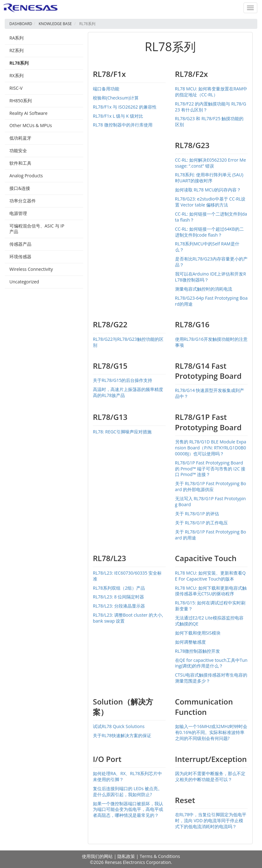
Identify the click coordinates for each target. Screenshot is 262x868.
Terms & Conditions (160, 856)
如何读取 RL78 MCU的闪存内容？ (208, 190)
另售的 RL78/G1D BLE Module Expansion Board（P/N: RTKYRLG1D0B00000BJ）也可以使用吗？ (211, 448)
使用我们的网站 (97, 856)
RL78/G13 (110, 417)
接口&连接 (20, 188)
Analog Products (26, 176)
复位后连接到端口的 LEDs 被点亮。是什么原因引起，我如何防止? (128, 791)
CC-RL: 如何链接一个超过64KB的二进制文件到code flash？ (209, 232)
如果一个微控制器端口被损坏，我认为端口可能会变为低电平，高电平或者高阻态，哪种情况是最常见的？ (128, 809)
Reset (185, 800)
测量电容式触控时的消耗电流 (204, 289)
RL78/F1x (109, 74)
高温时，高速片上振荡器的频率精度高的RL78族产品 (128, 392)
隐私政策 (126, 856)
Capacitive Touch (206, 558)
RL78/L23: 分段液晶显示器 (119, 606)
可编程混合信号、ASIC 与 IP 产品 (37, 229)
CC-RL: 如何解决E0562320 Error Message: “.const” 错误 (211, 163)
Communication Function (204, 707)
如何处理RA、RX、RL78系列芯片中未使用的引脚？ (127, 776)
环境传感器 (20, 257)
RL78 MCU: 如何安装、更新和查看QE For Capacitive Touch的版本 (210, 576)
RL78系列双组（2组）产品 (119, 588)
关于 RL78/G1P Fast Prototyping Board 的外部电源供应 (211, 486)
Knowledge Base (55, 24)
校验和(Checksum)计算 (116, 98)
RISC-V (16, 88)
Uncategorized (24, 282)
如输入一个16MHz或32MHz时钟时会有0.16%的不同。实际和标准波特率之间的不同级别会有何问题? (211, 732)
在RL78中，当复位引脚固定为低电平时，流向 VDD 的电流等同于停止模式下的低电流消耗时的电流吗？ (211, 820)
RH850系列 (21, 101)
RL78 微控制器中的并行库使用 (123, 125)
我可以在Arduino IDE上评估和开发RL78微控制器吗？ (211, 277)
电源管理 (18, 213)
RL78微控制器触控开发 (198, 651)
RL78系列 (19, 63)
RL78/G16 (192, 324)
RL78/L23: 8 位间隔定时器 (118, 597)
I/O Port (107, 759)
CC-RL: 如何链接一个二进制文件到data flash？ (211, 217)
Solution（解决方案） (123, 707)
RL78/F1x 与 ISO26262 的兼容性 (125, 107)
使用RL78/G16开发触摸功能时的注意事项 (211, 342)
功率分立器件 (23, 201)
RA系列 (17, 38)
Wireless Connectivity (31, 269)
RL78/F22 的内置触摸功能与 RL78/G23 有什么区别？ (211, 107)
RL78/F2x (192, 74)
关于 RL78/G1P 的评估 (197, 514)
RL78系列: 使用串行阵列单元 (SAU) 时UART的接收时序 (209, 178)
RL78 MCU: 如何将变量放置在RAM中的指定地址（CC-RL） (211, 92)
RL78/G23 (192, 145)
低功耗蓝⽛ (20, 138)
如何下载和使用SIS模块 (198, 633)
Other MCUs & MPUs (31, 125)
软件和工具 (20, 163)
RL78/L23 (110, 558)
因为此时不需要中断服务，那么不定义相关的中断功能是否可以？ (210, 776)
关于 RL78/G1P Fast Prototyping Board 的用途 (211, 535)
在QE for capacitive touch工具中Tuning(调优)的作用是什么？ (211, 663)
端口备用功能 (106, 89)
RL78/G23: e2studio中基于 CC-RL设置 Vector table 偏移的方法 (210, 202)
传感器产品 (20, 244)
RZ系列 (16, 50)
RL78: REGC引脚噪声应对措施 (122, 432)
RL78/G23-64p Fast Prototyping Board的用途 (211, 301)
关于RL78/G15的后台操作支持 (123, 380)
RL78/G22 (110, 324)
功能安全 (18, 150)
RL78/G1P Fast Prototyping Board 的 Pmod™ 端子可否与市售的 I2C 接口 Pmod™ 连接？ (210, 469)
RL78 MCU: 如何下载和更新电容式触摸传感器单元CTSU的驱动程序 (211, 591)
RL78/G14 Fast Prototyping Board (208, 371)
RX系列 (16, 75)
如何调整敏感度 (190, 642)
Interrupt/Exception (211, 759)
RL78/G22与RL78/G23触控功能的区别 (128, 342)
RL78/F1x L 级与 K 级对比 (118, 116)
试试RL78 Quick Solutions (119, 726)
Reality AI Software (28, 113)
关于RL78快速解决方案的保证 (122, 735)
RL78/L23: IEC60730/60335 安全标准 (127, 576)
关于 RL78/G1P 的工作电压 (202, 523)
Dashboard (21, 24)
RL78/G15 (110, 366)
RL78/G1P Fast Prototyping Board (208, 422)
